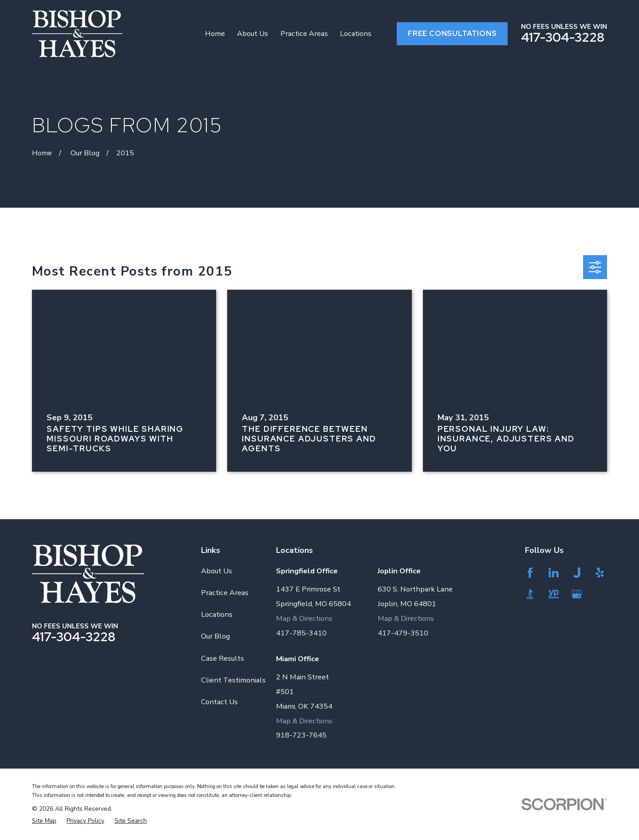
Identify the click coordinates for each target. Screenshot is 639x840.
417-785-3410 (301, 633)
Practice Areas (225, 593)
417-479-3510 (403, 633)
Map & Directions (304, 618)
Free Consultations (452, 33)
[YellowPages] (554, 594)
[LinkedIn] (554, 573)
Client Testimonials (233, 680)
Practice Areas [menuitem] (304, 34)
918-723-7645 (301, 735)
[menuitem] (44, 821)
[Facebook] (531, 573)
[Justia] (578, 573)
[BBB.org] (531, 594)
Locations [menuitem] (356, 34)
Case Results (223, 658)
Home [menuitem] (215, 34)
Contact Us (219, 702)
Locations (217, 614)
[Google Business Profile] (578, 594)
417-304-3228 (563, 37)
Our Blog (215, 636)
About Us (217, 571)
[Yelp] (601, 573)
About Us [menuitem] (252, 34)
